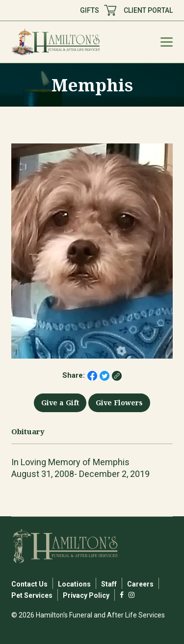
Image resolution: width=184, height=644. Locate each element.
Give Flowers (119, 403)
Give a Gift (60, 403)
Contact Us (29, 584)
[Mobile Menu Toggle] (167, 42)
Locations (74, 584)
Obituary (28, 432)
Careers (140, 584)
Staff (109, 584)
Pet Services (32, 595)
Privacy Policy (86, 595)
